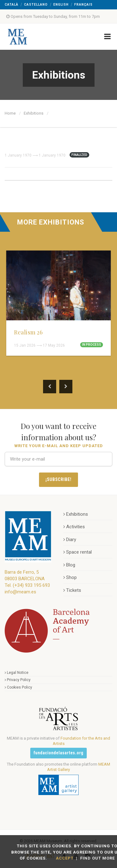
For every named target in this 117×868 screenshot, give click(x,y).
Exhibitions (34, 113)
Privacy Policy (18, 680)
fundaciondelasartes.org (59, 753)
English (61, 5)
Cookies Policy (18, 687)
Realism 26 (28, 332)
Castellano (36, 5)
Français (83, 5)
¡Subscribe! (58, 479)
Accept (65, 858)
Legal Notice (17, 673)
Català (12, 5)
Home (10, 113)
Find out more (97, 858)
